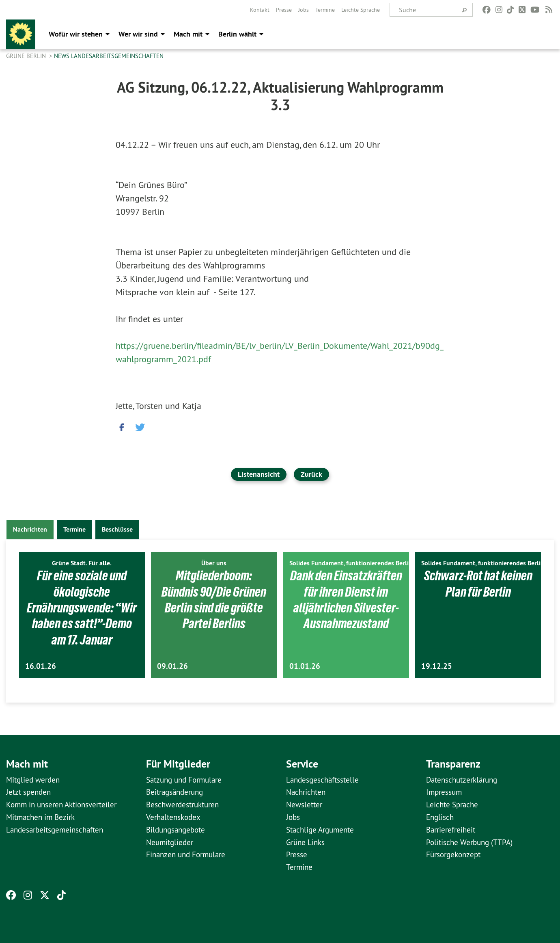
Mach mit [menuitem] (188, 34)
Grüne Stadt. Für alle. (82, 563)
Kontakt (260, 10)
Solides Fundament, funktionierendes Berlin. (352, 563)
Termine (325, 10)
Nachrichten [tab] (30, 529)
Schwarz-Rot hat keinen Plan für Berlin (478, 583)
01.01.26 (305, 666)
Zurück (311, 474)
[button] (122, 425)
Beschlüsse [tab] (117, 529)
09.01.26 (172, 666)
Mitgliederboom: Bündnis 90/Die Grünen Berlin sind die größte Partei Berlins (214, 599)
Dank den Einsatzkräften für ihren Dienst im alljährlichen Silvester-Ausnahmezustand (346, 608)
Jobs (304, 10)
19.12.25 (437, 666)
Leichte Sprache (361, 10)
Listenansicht (259, 474)
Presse (284, 10)
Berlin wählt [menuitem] (237, 34)
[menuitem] (260, 10)
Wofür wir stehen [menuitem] (76, 34)
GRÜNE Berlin (27, 56)
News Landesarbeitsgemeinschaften (109, 56)
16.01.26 (41, 666)
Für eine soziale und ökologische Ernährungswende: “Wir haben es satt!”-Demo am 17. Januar (82, 608)
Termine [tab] (74, 529)
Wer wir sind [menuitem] (138, 34)
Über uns (214, 563)
